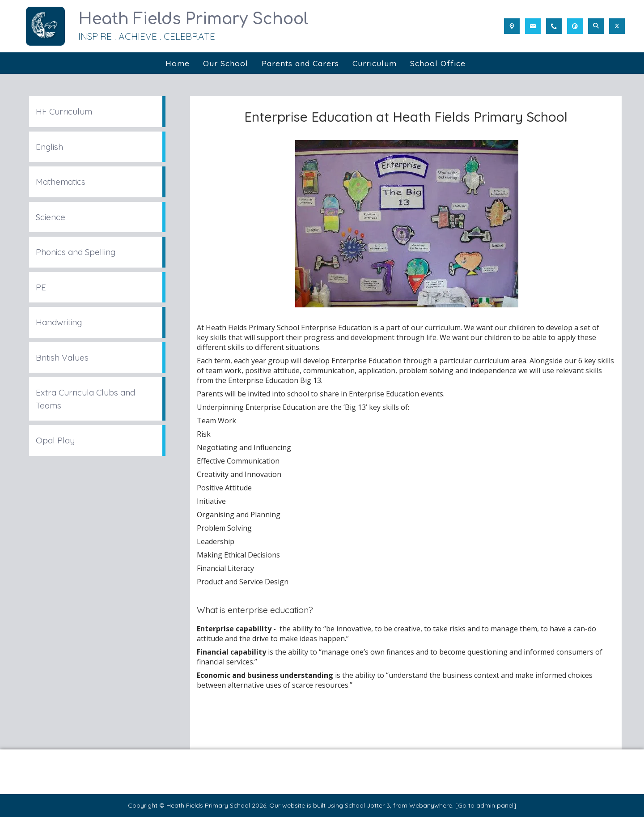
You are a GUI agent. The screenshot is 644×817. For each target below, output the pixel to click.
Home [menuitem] (178, 63)
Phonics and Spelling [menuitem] (76, 252)
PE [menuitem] (41, 287)
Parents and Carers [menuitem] (300, 63)
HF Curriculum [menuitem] (64, 111)
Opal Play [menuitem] (55, 440)
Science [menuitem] (51, 217)
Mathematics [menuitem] (61, 182)
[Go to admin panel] (486, 805)
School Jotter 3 (367, 805)
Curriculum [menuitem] (375, 63)
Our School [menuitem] (226, 63)
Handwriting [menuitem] (59, 322)
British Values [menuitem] (62, 357)
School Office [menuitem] (438, 63)
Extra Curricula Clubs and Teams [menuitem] (85, 399)
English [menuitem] (49, 147)
